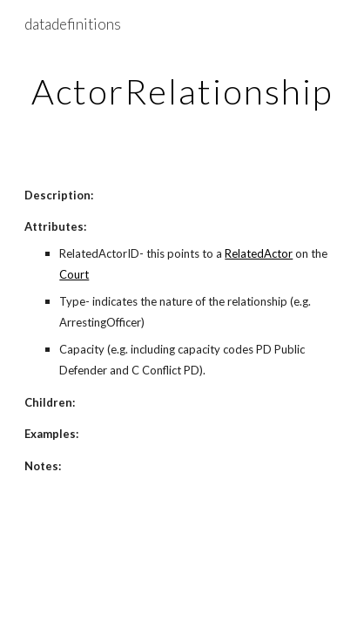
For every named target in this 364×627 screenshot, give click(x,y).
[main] (182, 91)
